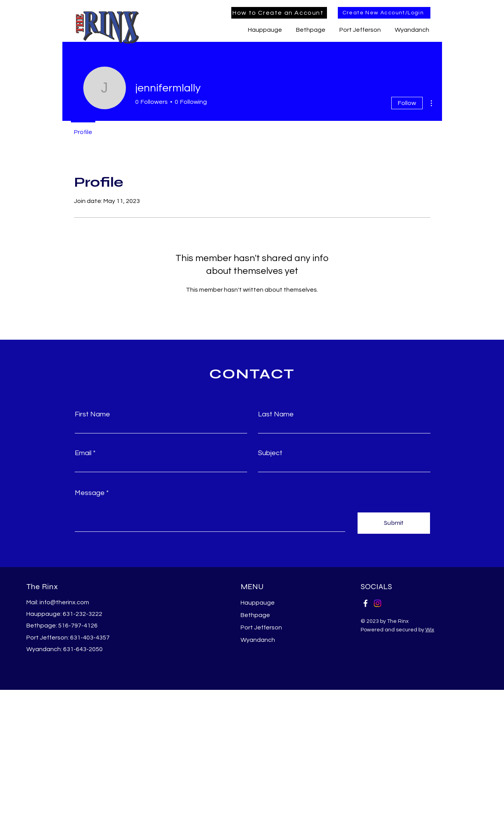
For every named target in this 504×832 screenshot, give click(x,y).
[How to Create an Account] (279, 13)
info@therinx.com (64, 602)
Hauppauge (258, 603)
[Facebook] (366, 603)
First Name (92, 414)
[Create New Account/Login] (384, 13)
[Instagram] (378, 603)
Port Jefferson (261, 627)
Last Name (276, 414)
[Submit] (394, 523)
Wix (430, 630)
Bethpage (255, 615)
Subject (270, 453)
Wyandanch (258, 640)
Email (83, 453)
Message (90, 493)
